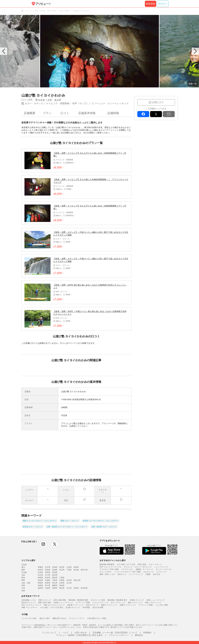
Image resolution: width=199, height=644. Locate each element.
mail (169, 114)
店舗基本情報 (87, 113)
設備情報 (113, 113)
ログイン (163, 4)
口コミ (65, 113)
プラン (47, 113)
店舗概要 (30, 113)
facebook (143, 114)
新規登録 (151, 4)
